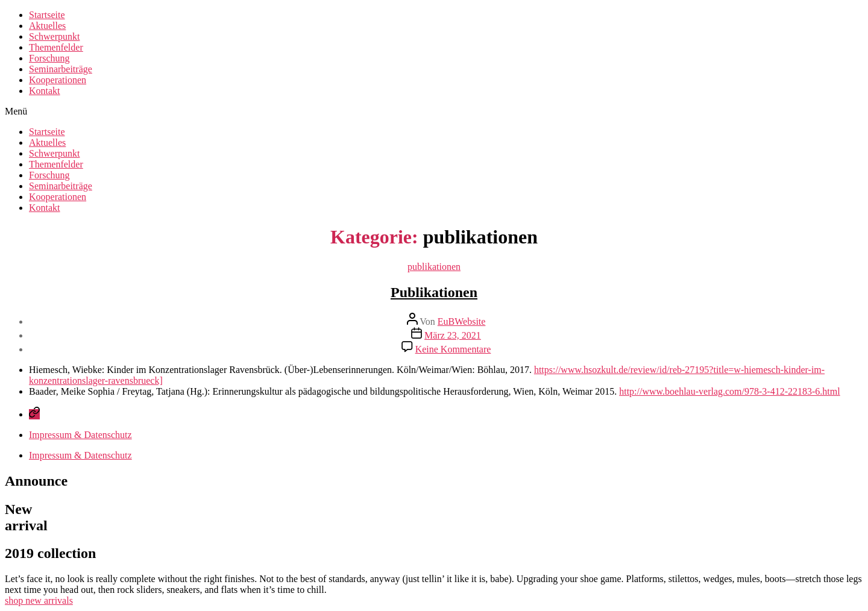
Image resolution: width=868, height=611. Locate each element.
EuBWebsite (462, 321)
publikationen (434, 267)
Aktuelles (47, 26)
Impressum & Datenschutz (80, 435)
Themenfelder (56, 47)
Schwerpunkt (54, 36)
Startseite (47, 15)
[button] (434, 111)
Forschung (49, 58)
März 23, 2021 (453, 335)
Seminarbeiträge (61, 69)
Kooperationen (58, 80)
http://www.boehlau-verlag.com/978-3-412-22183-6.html (729, 391)
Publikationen (434, 292)
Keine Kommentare (453, 349)
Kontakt (45, 91)
